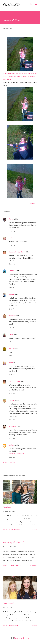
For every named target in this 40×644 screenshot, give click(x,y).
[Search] (31, 4)
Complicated (8, 603)
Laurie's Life (11, 4)
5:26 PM (12, 245)
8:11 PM (12, 309)
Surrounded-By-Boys (17, 252)
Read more (33, 530)
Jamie (11, 219)
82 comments (15, 626)
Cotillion (7, 507)
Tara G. (12, 348)
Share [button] (32, 203)
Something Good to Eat (13, 542)
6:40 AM (12, 375)
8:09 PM (12, 288)
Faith (11, 362)
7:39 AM (12, 393)
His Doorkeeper (15, 381)
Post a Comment (9, 463)
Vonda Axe (13, 426)
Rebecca (12, 271)
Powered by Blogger (20, 638)
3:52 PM (12, 231)
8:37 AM (12, 438)
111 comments (15, 565)
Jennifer (12, 294)
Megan (12, 400)
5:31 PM (12, 264)
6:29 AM (12, 356)
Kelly (11, 238)
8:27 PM (12, 328)
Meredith (12, 315)
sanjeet (12, 445)
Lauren (11, 334)
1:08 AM (12, 457)
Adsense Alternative (16, 453)
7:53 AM (12, 419)
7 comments (14, 530)
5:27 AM (12, 342)
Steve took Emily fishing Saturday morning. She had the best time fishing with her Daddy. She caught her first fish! (20, 58)
